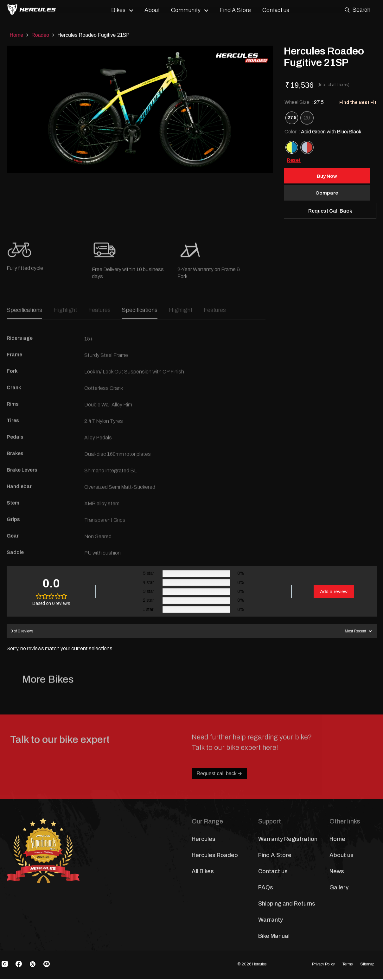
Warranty (271, 921)
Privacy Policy (323, 965)
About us (342, 856)
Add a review (334, 592)
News (337, 873)
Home (17, 35)
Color (323, 132)
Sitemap (367, 965)
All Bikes (203, 873)
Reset (294, 160)
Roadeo (40, 35)
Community (189, 10)
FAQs (266, 889)
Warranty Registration (288, 840)
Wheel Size (304, 102)
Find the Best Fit (358, 102)
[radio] (292, 118)
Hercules (204, 840)
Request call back (219, 795)
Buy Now (330, 176)
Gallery (339, 889)
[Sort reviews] (358, 632)
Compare (330, 193)
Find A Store (238, 10)
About (155, 10)
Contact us (279, 10)
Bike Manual (274, 937)
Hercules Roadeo (215, 856)
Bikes (121, 10)
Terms (348, 965)
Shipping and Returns (287, 905)
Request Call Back (330, 212)
